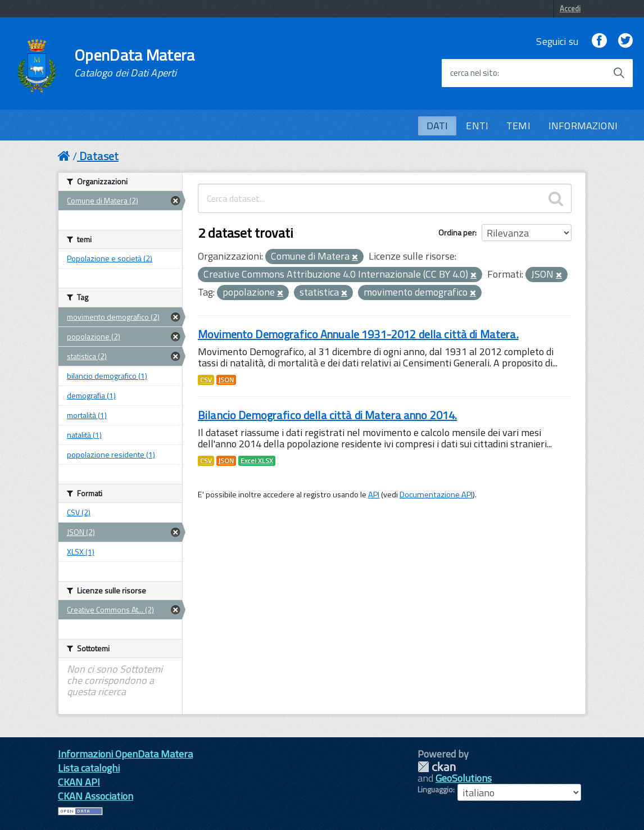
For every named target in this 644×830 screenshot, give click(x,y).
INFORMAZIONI (583, 126)
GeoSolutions (464, 778)
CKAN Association (96, 796)
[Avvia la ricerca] (619, 73)
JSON (226, 380)
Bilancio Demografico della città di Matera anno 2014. (327, 415)
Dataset (99, 156)
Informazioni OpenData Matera (125, 754)
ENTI (477, 126)
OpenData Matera (134, 63)
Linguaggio (435, 790)
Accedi (570, 8)
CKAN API (79, 782)
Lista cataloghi (89, 768)
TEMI (518, 126)
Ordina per (457, 232)
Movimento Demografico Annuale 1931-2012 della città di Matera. (358, 334)
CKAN (437, 767)
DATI (437, 126)
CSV (206, 380)
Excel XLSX (257, 461)
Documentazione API (436, 495)
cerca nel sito (474, 73)
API (374, 495)
